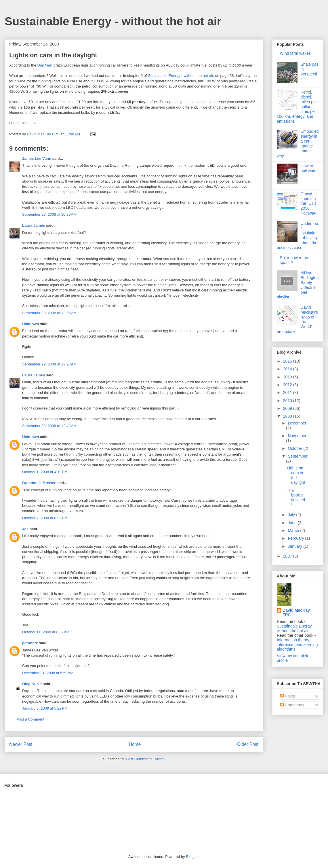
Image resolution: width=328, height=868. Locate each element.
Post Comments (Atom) (145, 759)
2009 (288, 408)
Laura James (34, 225)
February (296, 538)
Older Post (248, 744)
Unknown (31, 324)
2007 (288, 556)
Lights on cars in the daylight (296, 475)
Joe (25, 529)
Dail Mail (45, 65)
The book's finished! (296, 498)
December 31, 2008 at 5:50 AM (48, 673)
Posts (288, 696)
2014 (288, 369)
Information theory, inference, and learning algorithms (297, 645)
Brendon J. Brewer (39, 483)
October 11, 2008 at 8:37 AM (46, 632)
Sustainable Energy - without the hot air (113, 21)
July (292, 515)
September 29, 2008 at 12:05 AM (49, 313)
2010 (288, 401)
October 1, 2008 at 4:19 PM (45, 472)
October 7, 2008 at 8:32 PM (45, 518)
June (293, 523)
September (298, 456)
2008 (288, 416)
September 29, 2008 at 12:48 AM (49, 426)
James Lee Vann (37, 159)
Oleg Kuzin (32, 684)
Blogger (192, 857)
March (294, 530)
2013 (288, 377)
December (297, 423)
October (295, 448)
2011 (288, 393)
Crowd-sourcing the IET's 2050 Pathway (309, 203)
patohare (30, 643)
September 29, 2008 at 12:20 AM (49, 364)
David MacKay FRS (296, 613)
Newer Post (21, 744)
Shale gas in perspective (310, 71)
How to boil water (309, 168)
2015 (288, 361)
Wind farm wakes (295, 53)
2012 (288, 385)
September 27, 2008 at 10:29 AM (49, 214)
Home (135, 744)
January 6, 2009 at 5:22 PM (45, 708)
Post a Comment (30, 719)
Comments (292, 705)
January (295, 546)
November (297, 436)
